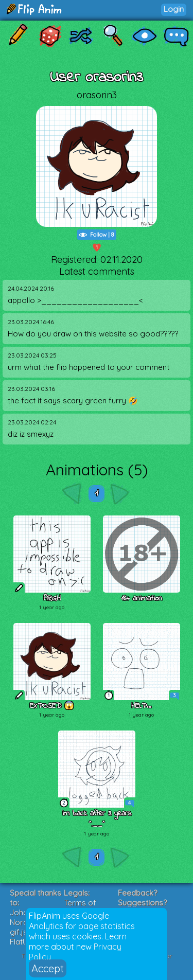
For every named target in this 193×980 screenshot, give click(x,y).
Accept (48, 968)
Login (174, 9)
